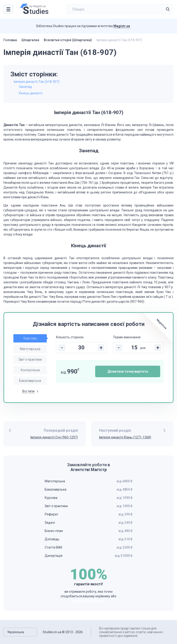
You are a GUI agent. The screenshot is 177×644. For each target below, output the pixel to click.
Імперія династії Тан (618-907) (37, 82)
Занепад (25, 87)
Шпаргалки (30, 40)
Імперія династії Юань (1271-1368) (125, 437)
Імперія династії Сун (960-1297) (54, 437)
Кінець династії (31, 93)
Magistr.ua (122, 26)
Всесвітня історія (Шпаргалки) (68, 40)
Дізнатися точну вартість (128, 371)
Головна (10, 40)
